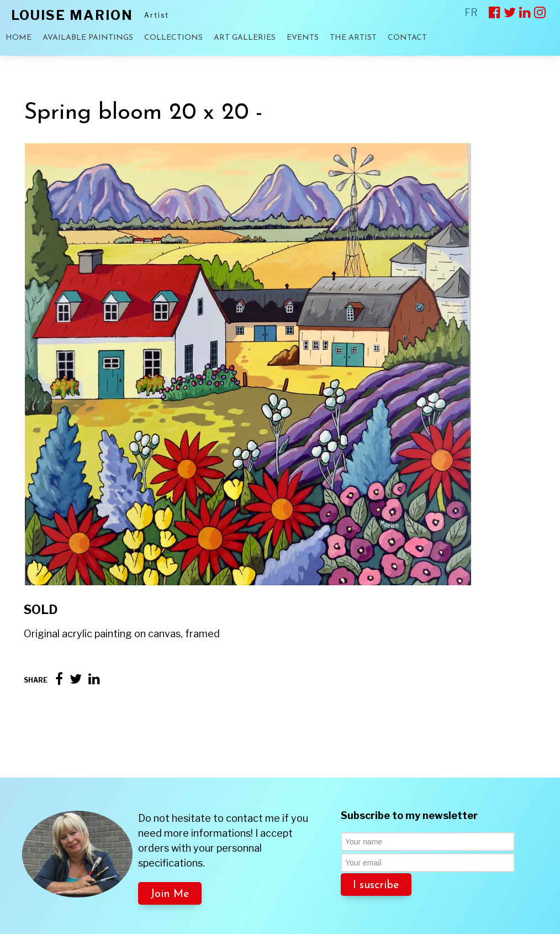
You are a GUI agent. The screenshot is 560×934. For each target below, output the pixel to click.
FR (471, 12)
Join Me (170, 853)
